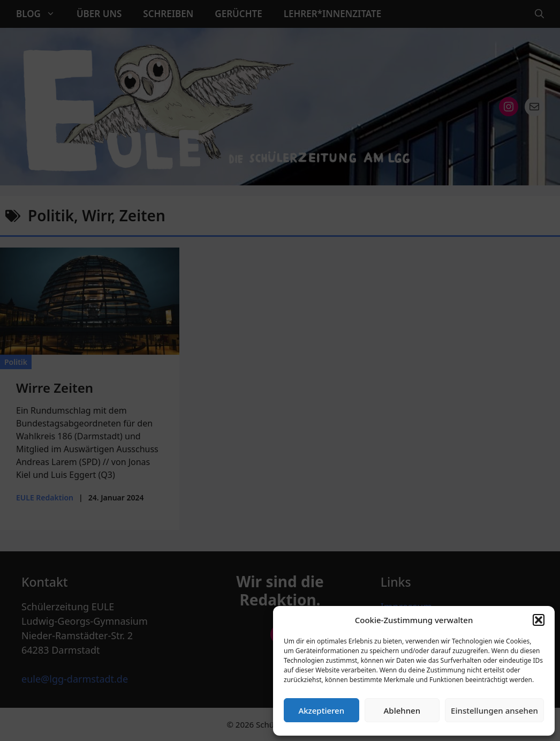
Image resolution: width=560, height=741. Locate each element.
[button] (539, 620)
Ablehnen (402, 710)
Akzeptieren (321, 710)
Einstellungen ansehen (494, 710)
